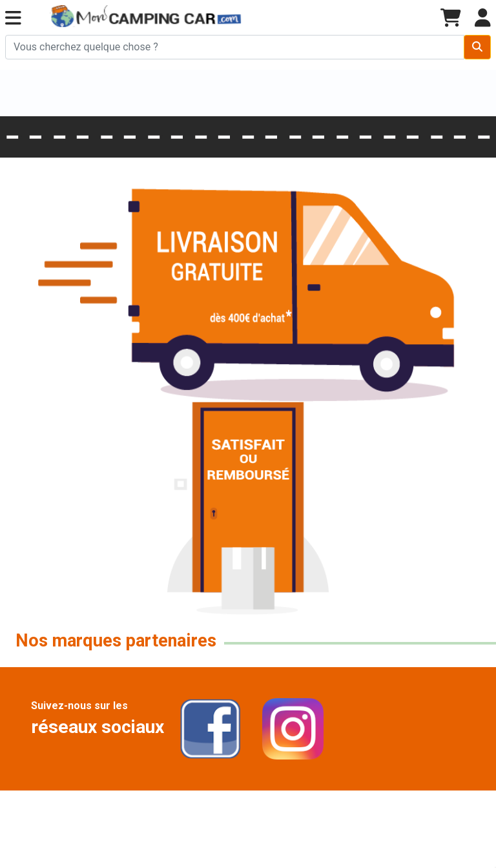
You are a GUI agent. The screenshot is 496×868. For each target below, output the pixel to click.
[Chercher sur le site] (235, 47)
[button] (13, 18)
